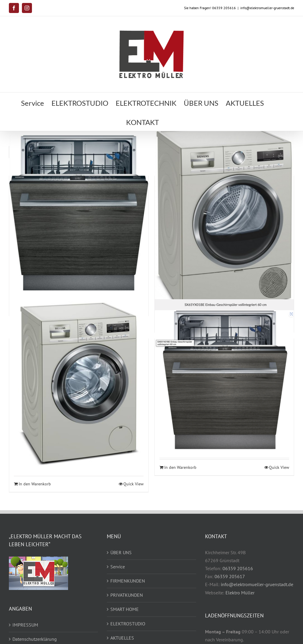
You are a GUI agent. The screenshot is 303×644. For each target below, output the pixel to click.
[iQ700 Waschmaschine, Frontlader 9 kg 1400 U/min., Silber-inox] (79, 383)
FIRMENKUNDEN (128, 581)
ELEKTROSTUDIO (128, 624)
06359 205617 (230, 576)
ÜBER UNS (121, 552)
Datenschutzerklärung (35, 639)
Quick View (133, 484)
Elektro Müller (240, 593)
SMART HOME (125, 609)
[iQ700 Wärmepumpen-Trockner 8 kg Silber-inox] (224, 222)
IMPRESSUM (25, 625)
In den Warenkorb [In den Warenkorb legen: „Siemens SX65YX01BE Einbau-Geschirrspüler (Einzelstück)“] (180, 467)
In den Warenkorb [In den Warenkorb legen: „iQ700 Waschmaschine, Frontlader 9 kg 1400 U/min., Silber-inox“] (35, 484)
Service (118, 567)
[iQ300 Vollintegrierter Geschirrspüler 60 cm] (79, 213)
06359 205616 (238, 568)
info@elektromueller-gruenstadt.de (267, 8)
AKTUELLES (122, 638)
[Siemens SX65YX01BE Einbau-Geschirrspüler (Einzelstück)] (224, 375)
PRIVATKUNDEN (127, 595)
